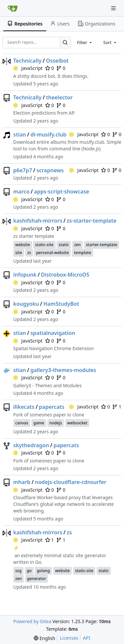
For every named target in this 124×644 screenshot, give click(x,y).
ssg (18, 571)
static (64, 245)
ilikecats (24, 407)
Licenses (69, 638)
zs (29, 253)
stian (20, 134)
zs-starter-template (92, 221)
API (87, 638)
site (19, 253)
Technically (27, 61)
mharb (22, 482)
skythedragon (31, 445)
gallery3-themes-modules (63, 370)
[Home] (13, 8)
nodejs (56, 423)
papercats (52, 407)
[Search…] (65, 43)
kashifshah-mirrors (38, 221)
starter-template (102, 245)
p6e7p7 (23, 170)
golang (43, 571)
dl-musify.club (48, 134)
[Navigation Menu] (114, 8)
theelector (59, 97)
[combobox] (85, 42)
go (29, 571)
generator (37, 579)
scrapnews (50, 170)
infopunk (25, 275)
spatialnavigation (53, 333)
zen (77, 245)
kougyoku (26, 304)
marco (21, 191)
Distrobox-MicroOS (65, 275)
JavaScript (28, 68)
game (39, 423)
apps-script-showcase (62, 191)
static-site (44, 245)
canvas (22, 423)
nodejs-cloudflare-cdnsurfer (70, 482)
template (83, 253)
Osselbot (57, 61)
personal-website (52, 253)
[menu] (44, 638)
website (23, 245)
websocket (77, 423)
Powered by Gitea (32, 621)
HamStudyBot (61, 304)
